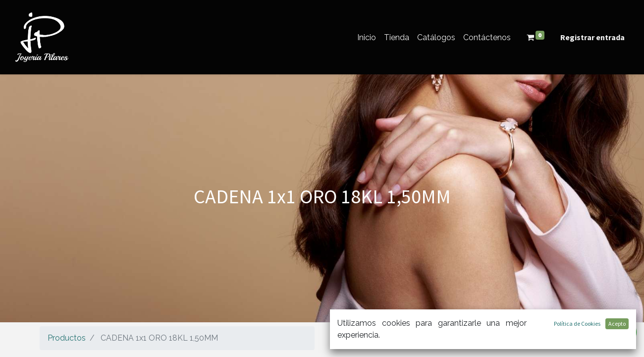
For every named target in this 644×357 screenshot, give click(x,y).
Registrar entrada (592, 37)
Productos (67, 338)
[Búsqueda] (594, 336)
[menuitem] (367, 37)
